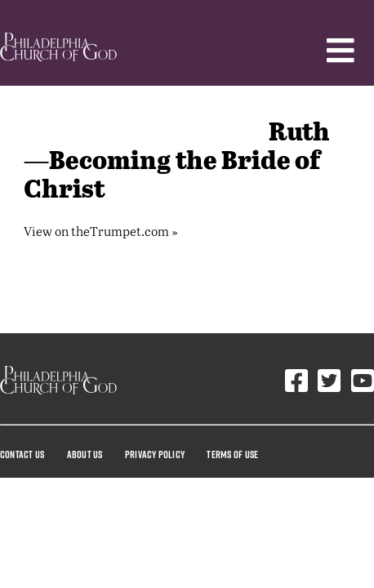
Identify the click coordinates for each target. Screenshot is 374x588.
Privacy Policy (155, 454)
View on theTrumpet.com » (101, 231)
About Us (85, 454)
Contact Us (22, 454)
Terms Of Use (232, 454)
